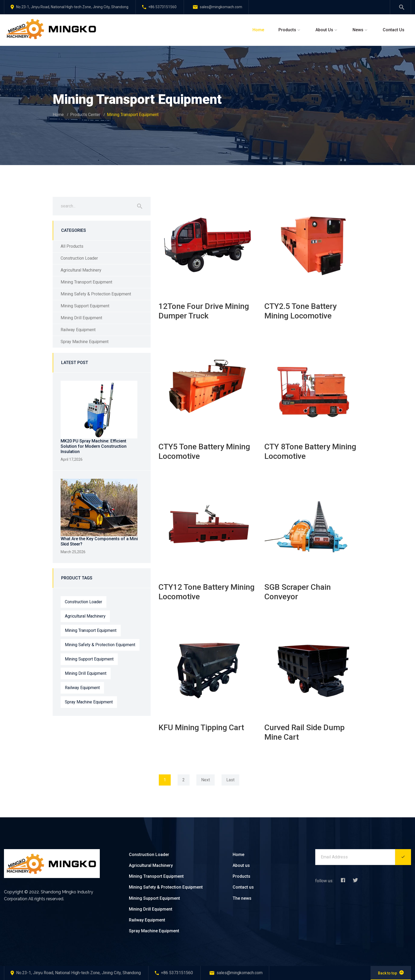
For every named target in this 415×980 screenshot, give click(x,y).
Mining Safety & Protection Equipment (96, 294)
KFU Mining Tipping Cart (201, 727)
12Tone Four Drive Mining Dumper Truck (204, 311)
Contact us (243, 887)
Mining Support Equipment (85, 306)
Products (287, 30)
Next (206, 780)
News (358, 30)
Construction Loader (79, 258)
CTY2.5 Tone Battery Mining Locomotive (301, 311)
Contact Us (394, 30)
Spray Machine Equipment (85, 342)
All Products (72, 246)
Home (258, 30)
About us (241, 865)
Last (230, 780)
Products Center (85, 115)
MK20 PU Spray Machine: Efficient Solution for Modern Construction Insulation (94, 446)
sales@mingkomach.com (218, 7)
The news (242, 898)
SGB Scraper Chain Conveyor (298, 592)
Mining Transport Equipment (86, 282)
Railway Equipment (78, 330)
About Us (324, 30)
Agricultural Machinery (81, 270)
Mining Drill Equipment (81, 318)
